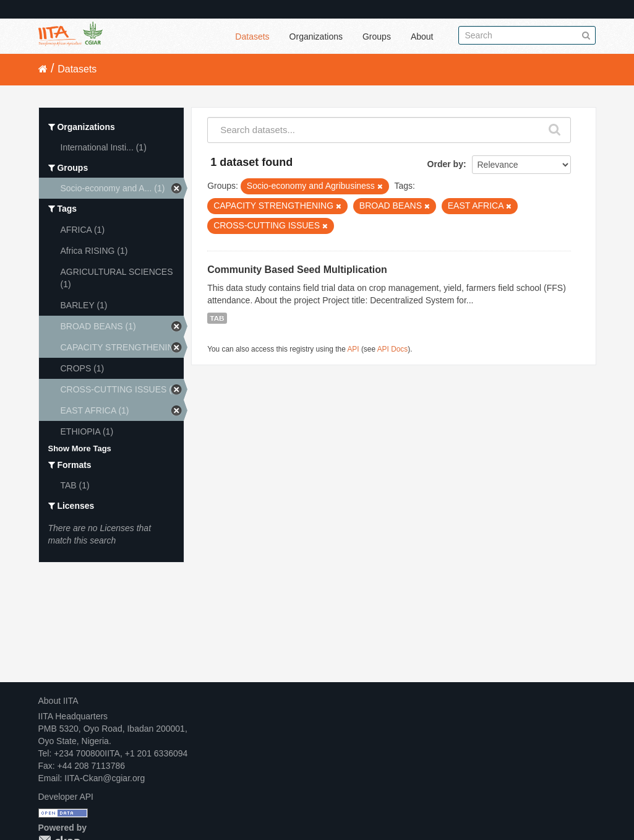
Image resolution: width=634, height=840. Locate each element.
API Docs (393, 349)
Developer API (66, 797)
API (353, 349)
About (422, 37)
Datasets (252, 37)
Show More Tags (80, 448)
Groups (377, 37)
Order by (445, 164)
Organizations (316, 37)
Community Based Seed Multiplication (297, 270)
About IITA (58, 701)
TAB (217, 318)
